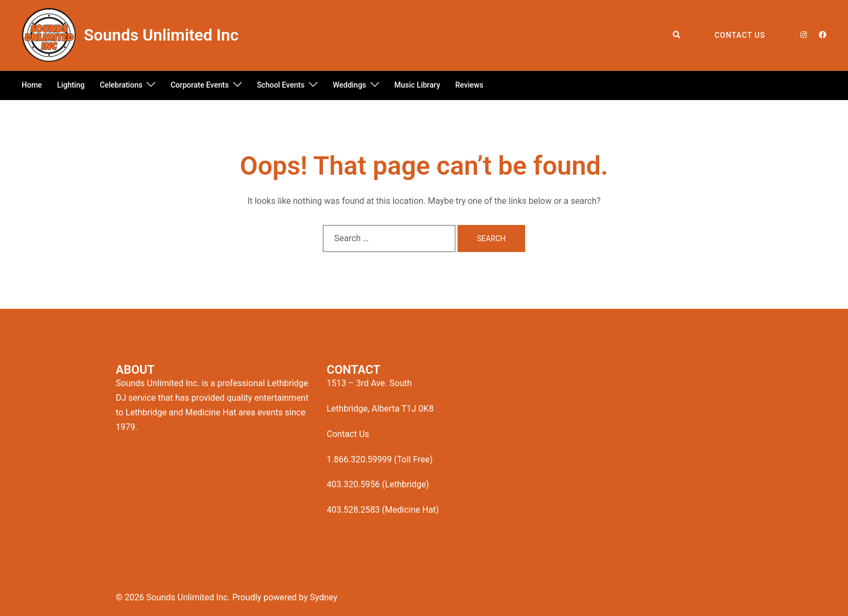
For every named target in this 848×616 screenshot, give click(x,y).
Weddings (349, 85)
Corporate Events (199, 85)
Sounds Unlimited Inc (161, 35)
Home (32, 85)
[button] (677, 35)
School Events (281, 85)
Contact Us (740, 35)
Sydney (324, 597)
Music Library (417, 85)
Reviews (469, 85)
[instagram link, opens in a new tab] (803, 35)
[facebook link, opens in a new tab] (822, 35)
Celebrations (121, 85)
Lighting (71, 85)
